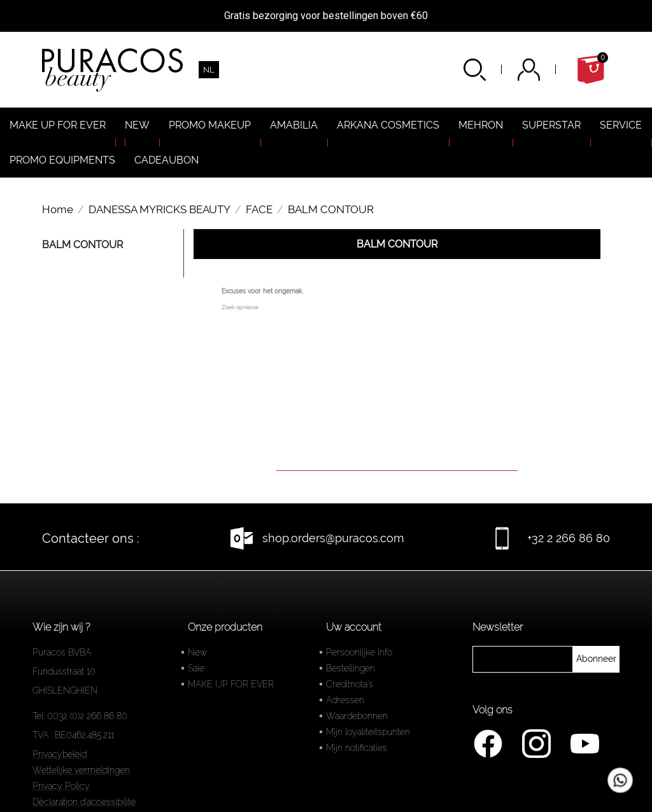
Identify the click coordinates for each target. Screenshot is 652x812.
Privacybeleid (60, 754)
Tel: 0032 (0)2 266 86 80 (80, 716)
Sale (196, 668)
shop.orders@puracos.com (333, 538)
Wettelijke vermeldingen (81, 770)
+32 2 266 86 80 (569, 538)
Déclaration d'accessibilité (84, 802)
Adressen (345, 700)
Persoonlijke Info (359, 652)
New (197, 652)
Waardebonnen (357, 716)
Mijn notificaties (357, 748)
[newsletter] (596, 659)
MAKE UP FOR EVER (231, 684)
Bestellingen (351, 668)
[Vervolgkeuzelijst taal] (209, 70)
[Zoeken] (397, 453)
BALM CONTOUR (82, 245)
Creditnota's (350, 684)
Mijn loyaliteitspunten (368, 732)
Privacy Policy (61, 786)
